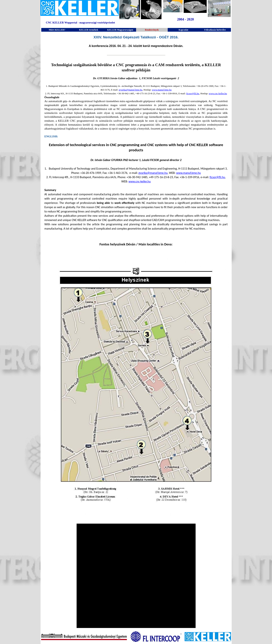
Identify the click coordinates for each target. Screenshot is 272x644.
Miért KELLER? (57, 30)
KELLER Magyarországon (120, 30)
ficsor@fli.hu (193, 93)
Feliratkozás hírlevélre (215, 30)
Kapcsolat (183, 30)
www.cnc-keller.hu (218, 93)
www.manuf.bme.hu (162, 90)
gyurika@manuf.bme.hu (131, 90)
